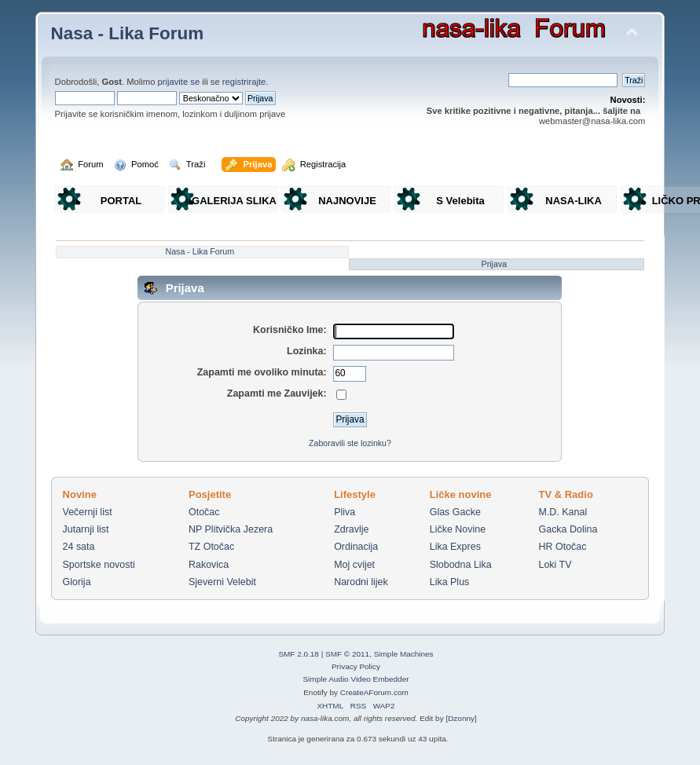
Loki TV (555, 565)
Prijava (495, 264)
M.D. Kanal (563, 512)
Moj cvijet (354, 565)
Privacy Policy (356, 666)
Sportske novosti (99, 565)
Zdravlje (351, 529)
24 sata (79, 547)
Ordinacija (356, 547)
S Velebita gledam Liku (460, 204)
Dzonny (461, 718)
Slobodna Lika (461, 565)
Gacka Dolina (568, 529)
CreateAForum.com (374, 692)
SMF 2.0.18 (299, 654)
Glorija (77, 582)
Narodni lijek (361, 582)
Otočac (204, 512)
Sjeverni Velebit (222, 582)
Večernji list (88, 512)
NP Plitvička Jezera (231, 529)
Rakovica (209, 565)
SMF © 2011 (347, 654)
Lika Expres (455, 547)
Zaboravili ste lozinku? (350, 443)
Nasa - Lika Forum (128, 33)
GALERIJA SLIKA (234, 201)
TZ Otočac (211, 547)
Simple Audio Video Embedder (355, 679)
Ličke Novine (458, 529)
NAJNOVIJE (347, 201)
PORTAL (121, 201)
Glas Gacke (455, 512)
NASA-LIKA (574, 201)
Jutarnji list (86, 529)
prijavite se (179, 82)
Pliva (345, 512)
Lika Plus (450, 582)
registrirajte (244, 82)
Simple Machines (404, 654)
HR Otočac (563, 547)
